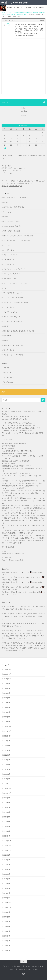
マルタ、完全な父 (10, 307)
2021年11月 (7, 788)
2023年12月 (7, 669)
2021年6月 (7, 812)
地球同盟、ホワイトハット (13, 321)
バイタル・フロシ (10, 279)
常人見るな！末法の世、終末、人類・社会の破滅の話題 (21, 592)
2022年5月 (7, 760)
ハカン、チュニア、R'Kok (12, 274)
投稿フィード (8, 373)
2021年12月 (7, 784)
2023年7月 (7, 693)
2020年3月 (7, 884)
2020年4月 (7, 879)
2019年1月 (7, 950)
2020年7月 (7, 865)
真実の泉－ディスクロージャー (14, 345)
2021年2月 (7, 831)
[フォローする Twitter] (44, 102)
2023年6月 (7, 698)
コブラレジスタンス (10, 255)
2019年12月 (7, 898)
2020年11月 (7, 846)
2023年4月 (7, 707)
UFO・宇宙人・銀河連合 (12, 231)
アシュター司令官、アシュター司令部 (17, 240)
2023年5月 (7, 703)
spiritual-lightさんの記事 (12, 221)
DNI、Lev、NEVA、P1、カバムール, (16, 198)
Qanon (6, 217)
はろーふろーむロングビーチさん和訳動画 (18, 236)
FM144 (6, 202)
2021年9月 (7, 798)
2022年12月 (7, 726)
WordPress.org (8, 382)
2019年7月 (7, 922)
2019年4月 (7, 936)
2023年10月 (7, 679)
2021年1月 (7, 836)
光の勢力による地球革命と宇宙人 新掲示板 (26, 13)
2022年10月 (7, 736)
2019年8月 (7, 917)
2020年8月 (7, 860)
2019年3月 (7, 941)
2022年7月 (7, 750)
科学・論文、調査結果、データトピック (15, 572)
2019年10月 (7, 907)
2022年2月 (7, 774)
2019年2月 (7, 946)
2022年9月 (7, 741)
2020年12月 (7, 841)
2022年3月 (7, 769)
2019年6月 (7, 926)
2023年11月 (7, 674)
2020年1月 (7, 893)
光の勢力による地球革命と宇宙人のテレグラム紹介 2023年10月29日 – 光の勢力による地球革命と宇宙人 (23, 648)
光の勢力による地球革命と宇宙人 (16, 3)
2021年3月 (7, 826)
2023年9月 (7, 684)
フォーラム (9, 13)
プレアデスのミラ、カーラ (13, 293)
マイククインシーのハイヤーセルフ (16, 302)
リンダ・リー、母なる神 (12, 317)
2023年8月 (7, 688)
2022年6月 (7, 755)
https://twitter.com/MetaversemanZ (13, 553)
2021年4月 (7, 822)
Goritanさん (7, 212)
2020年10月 (7, 850)
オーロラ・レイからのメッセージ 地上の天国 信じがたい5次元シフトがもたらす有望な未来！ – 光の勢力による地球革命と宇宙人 (23, 636)
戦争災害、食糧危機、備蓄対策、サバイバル (19, 331)
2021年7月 (7, 807)
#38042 (42, 20)
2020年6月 (7, 869)
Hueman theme (34, 969)
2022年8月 (7, 746)
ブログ (6, 288)
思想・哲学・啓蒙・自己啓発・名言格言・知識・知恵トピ (22, 587)
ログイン (6, 368)
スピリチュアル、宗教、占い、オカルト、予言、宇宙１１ (22, 577)
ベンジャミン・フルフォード (13, 298)
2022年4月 (7, 765)
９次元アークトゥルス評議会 (13, 355)
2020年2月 (7, 888)
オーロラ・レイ (9, 250)
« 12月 (4, 148)
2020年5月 (7, 874)
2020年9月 (7, 855)
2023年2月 (7, 717)
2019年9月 (7, 912)
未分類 (6, 341)
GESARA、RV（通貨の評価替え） (15, 207)
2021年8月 (7, 803)
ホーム (3, 13)
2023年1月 (7, 722)
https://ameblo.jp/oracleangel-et (12, 560)
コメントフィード (10, 377)
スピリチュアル (9, 260)
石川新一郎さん (9, 350)
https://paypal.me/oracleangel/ (12, 186)
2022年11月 (7, 731)
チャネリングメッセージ (12, 264)
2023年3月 (7, 712)
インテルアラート (10, 245)
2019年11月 (7, 903)
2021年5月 (7, 817)
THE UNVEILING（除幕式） (12, 226)
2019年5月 (7, 931)
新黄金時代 (7, 336)
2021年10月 (7, 793)
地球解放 (6, 326)
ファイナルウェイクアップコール (15, 283)
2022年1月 (7, 779)
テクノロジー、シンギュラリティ (15, 269)
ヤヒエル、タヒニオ (10, 312)
